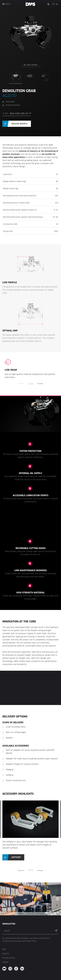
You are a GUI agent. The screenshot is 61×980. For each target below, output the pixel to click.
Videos (5, 962)
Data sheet (10, 102)
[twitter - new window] (23, 969)
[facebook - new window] (17, 969)
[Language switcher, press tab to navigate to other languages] (55, 4)
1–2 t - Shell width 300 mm (16, 113)
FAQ (4, 949)
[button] (55, 4)
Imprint (6, 954)
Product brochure (13, 105)
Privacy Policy (9, 958)
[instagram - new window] (11, 969)
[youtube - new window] (5, 969)
